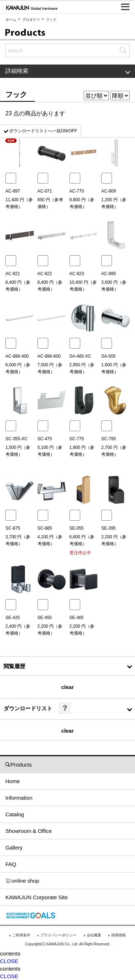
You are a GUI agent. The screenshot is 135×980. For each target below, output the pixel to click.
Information (19, 798)
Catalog (15, 814)
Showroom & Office (29, 831)
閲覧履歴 (14, 666)
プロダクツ (31, 20)
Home (13, 781)
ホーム (11, 20)
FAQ (11, 864)
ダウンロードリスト (28, 708)
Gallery (14, 847)
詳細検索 (68, 71)
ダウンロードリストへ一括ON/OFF (43, 131)
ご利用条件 (21, 935)
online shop (22, 881)
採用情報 (118, 935)
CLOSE (9, 961)
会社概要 (94, 935)
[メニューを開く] (125, 7)
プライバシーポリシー (58, 935)
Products (19, 765)
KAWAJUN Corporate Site (37, 897)
